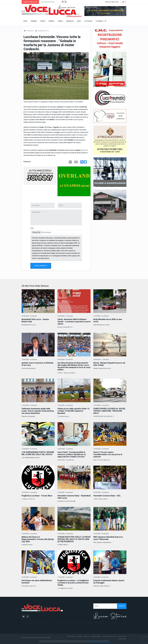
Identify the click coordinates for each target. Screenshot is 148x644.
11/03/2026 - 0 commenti (65, 577)
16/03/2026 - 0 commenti (101, 449)
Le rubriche (100, 21)
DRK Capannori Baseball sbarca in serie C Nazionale (108, 538)
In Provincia (89, 21)
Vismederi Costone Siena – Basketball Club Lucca (74, 497)
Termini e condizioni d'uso (109, 636)
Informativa (86, 636)
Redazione (27, 162)
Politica (43, 21)
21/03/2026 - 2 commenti (65, 316)
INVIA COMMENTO (41, 266)
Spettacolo (70, 21)
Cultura (61, 21)
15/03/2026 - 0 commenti (29, 492)
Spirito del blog (72, 636)
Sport (79, 21)
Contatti (80, 636)
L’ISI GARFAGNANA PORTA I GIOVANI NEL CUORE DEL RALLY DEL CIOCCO (38, 453)
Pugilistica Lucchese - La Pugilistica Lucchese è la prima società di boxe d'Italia (73, 583)
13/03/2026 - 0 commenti (101, 492)
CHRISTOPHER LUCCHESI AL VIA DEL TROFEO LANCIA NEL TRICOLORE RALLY (109, 411)
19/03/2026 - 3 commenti (29, 360)
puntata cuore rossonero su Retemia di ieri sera (37, 364)
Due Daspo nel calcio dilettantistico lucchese (37, 582)
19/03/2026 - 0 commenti (65, 360)
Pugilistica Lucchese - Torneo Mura (37, 496)
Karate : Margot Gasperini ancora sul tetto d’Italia (109, 364)
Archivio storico (105, 642)
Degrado (51, 21)
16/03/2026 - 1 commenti (65, 449)
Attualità (34, 21)
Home (25, 21)
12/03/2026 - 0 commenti (101, 534)
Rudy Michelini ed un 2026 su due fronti (108, 320)
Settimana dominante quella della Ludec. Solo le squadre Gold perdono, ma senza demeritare (38, 411)
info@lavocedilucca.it (94, 642)
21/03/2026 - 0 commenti (29, 316)
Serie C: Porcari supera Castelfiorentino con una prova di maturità (108, 454)
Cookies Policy (122, 639)
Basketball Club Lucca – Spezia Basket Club (35, 320)
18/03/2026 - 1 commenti (101, 360)
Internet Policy (122, 636)
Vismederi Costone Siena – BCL (107, 496)
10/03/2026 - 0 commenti (101, 577)
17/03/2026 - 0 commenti (29, 405)
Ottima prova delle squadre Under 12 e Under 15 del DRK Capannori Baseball (73, 411)
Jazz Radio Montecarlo (48, 2)
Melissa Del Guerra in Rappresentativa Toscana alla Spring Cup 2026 (38, 539)
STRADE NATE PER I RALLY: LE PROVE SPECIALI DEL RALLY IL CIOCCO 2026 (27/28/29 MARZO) (74, 539)
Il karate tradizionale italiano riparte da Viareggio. (109, 582)
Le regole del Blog (96, 636)
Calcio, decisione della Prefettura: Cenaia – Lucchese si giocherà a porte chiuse (74, 322)
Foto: (32, 228)
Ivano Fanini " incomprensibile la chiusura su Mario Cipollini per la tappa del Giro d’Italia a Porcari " (72, 454)
